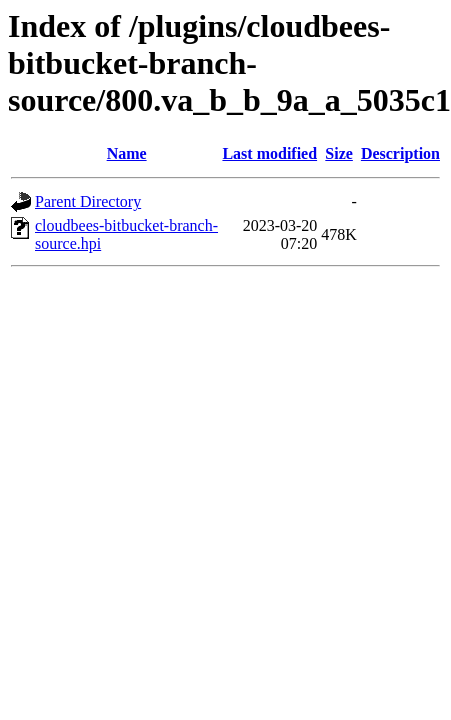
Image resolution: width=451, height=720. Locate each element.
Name (127, 153)
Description (400, 153)
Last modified (269, 153)
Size (339, 153)
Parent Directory (88, 201)
